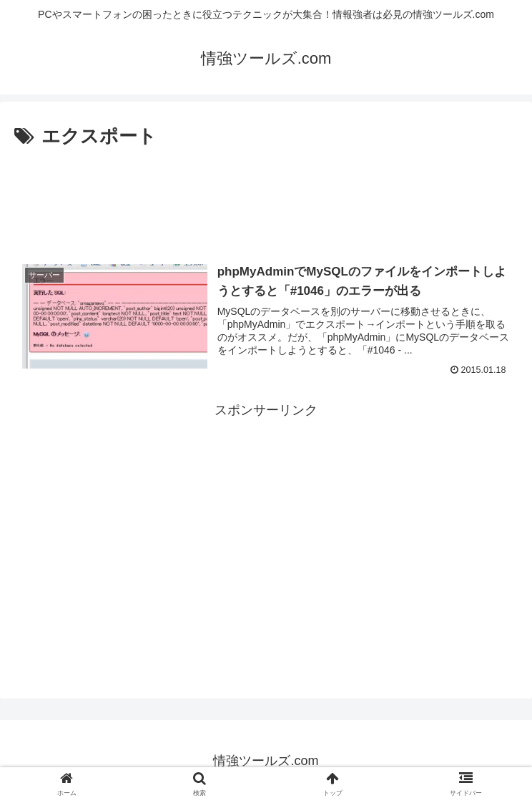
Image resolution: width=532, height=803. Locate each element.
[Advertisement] (266, 195)
